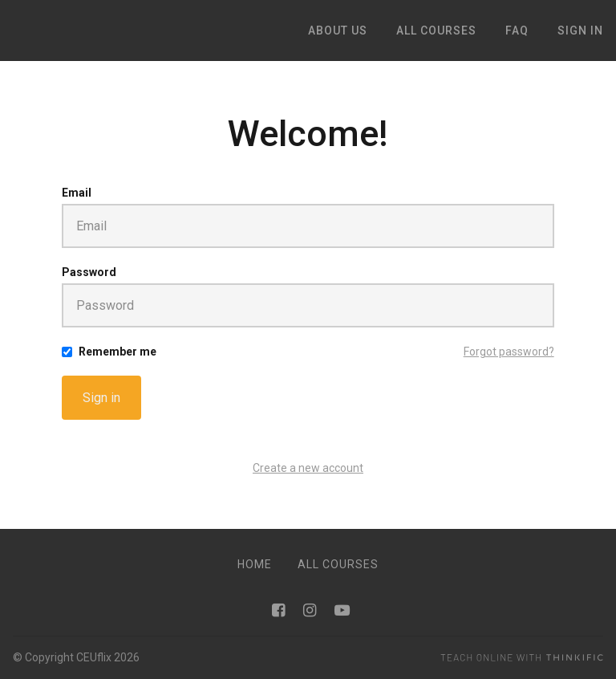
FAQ (517, 30)
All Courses (338, 564)
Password (89, 272)
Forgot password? (509, 352)
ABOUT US (338, 30)
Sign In (580, 30)
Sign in (101, 398)
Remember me (118, 352)
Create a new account (308, 468)
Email (77, 193)
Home (255, 564)
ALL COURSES (436, 30)
